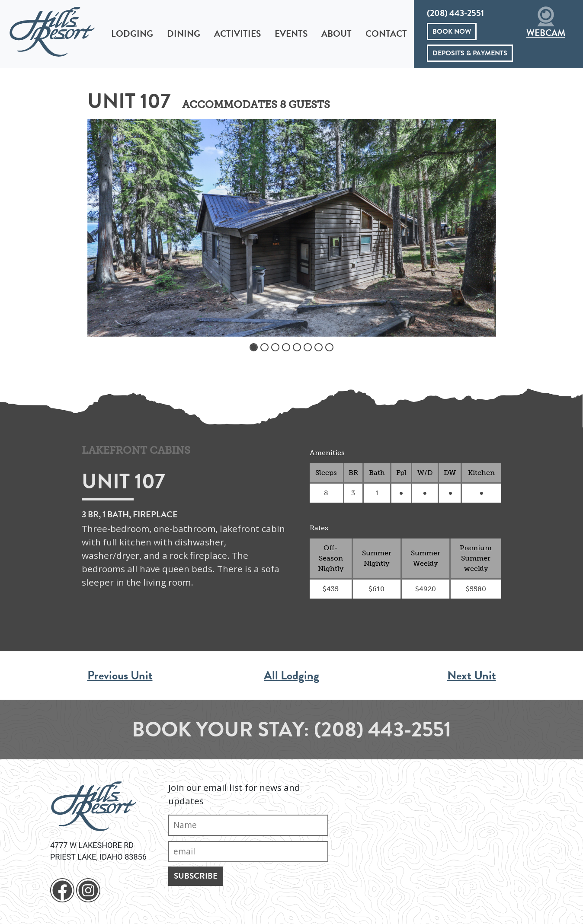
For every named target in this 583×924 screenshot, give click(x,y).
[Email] (248, 852)
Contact (386, 34)
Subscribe (196, 876)
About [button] (336, 34)
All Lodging (291, 675)
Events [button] (291, 34)
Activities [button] (237, 34)
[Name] (248, 825)
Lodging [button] (132, 34)
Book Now (452, 32)
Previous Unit (120, 675)
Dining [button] (184, 34)
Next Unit (472, 675)
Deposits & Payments (470, 53)
